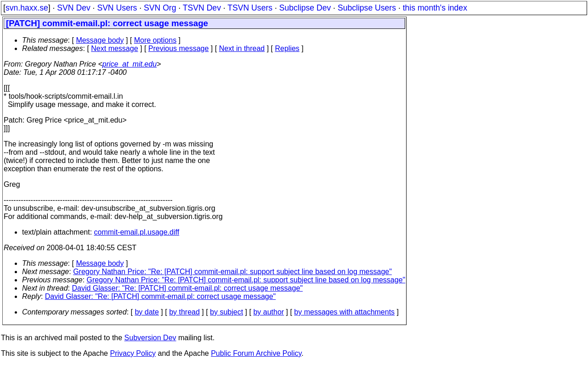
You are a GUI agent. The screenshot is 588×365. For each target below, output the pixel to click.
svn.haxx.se (27, 8)
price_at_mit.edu (130, 64)
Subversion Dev (150, 338)
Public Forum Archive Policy (256, 353)
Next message (114, 48)
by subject (226, 312)
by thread (184, 312)
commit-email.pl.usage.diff (137, 232)
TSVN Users (250, 8)
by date (147, 312)
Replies (287, 48)
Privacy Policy (133, 353)
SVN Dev (73, 8)
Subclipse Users (367, 8)
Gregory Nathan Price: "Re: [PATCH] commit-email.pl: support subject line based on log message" (232, 272)
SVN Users (117, 8)
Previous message (179, 48)
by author (269, 312)
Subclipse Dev (305, 8)
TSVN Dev (202, 8)
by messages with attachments (344, 312)
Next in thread (242, 48)
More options (155, 40)
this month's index (435, 8)
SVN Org (160, 8)
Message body (100, 40)
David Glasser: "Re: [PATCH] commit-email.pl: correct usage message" (187, 288)
